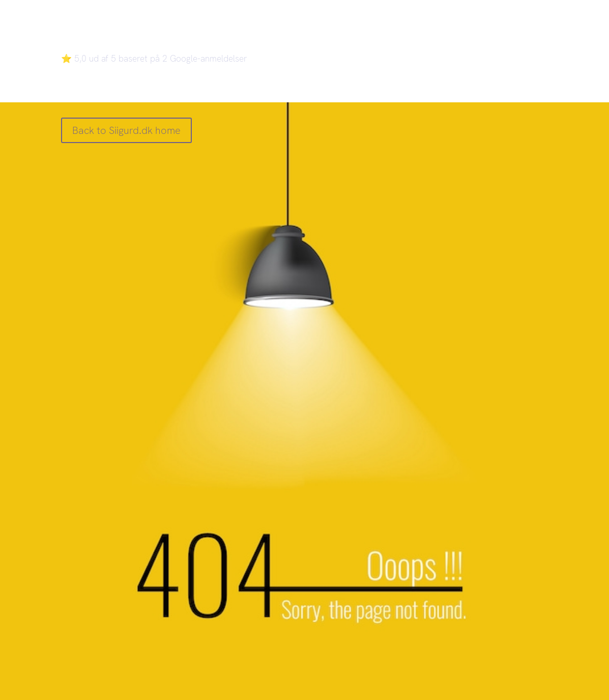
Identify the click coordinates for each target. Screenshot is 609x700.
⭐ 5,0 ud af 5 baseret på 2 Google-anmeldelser (154, 59)
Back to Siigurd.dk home (126, 130)
